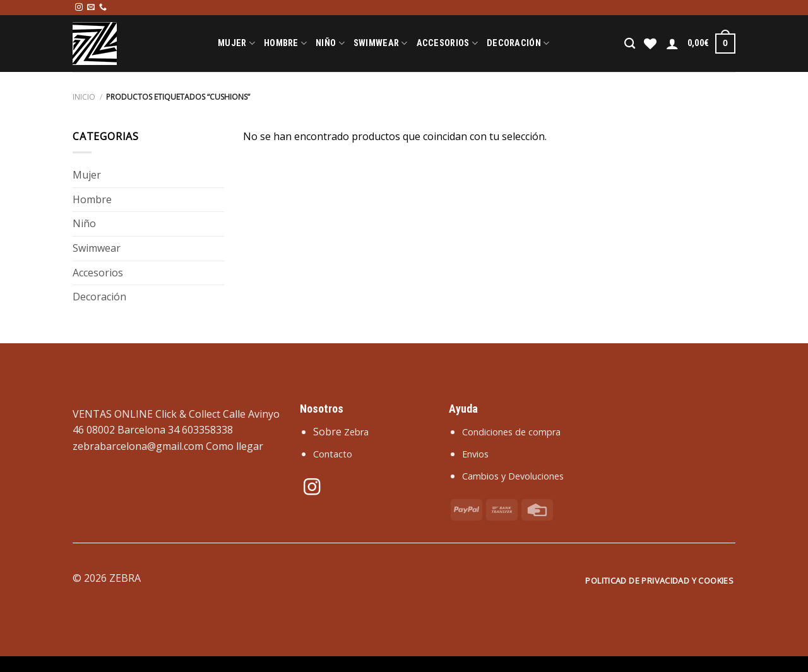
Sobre (341, 432)
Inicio (84, 97)
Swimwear (381, 43)
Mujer (236, 43)
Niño (330, 43)
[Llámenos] (103, 8)
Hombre (285, 43)
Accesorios (447, 43)
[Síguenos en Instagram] (79, 8)
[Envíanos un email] (91, 8)
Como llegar (235, 446)
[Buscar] (630, 44)
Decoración (518, 43)
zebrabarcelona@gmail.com (138, 446)
